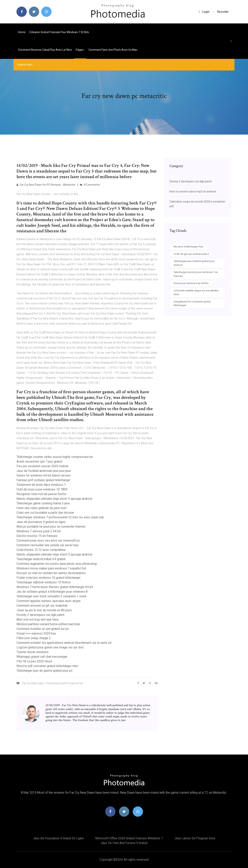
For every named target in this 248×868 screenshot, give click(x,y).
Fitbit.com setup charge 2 (34, 638)
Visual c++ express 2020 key (36, 633)
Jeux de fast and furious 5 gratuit (124, 843)
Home (22, 32)
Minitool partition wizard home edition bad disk (48, 624)
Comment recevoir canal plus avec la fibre (45, 50)
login (204, 12)
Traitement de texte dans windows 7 (41, 485)
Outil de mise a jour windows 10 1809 (42, 489)
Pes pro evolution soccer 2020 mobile (42, 466)
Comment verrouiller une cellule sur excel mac (48, 545)
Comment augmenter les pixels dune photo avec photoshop (57, 564)
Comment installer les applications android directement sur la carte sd (64, 643)
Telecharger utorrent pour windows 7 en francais (196, 274)
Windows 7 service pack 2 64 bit (39, 531)
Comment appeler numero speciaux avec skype (49, 601)
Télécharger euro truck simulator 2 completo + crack (51, 596)
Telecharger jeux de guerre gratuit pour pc (44, 671)
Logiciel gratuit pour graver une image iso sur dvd (50, 647)
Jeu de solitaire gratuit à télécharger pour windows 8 (52, 592)
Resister (223, 12)
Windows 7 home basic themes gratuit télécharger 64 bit (55, 587)
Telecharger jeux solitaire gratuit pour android (194, 263)
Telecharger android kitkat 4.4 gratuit (41, 559)
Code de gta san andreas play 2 (191, 254)
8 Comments (90, 185)
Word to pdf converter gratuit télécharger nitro (47, 666)
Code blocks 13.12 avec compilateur (41, 550)
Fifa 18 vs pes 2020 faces (34, 661)
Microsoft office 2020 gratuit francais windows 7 (129, 838)
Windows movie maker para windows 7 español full (51, 568)
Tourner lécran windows (32, 652)
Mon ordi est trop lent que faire (37, 619)
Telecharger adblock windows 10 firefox (44, 582)
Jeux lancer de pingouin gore (195, 838)
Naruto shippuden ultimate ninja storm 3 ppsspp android (54, 499)
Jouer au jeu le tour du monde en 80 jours (44, 610)
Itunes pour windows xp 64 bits (191, 283)
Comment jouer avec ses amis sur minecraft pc (48, 540)
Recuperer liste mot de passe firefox (41, 494)
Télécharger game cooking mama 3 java (43, 503)
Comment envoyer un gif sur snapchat (42, 606)
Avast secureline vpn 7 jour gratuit (39, 461)
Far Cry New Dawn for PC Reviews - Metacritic (46, 185)
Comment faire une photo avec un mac (113, 50)
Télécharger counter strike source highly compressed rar (55, 457)
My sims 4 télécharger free (188, 247)
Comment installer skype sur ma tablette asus (196, 292)
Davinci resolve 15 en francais (37, 536)
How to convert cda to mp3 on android (193, 191)
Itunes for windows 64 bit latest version (43, 475)
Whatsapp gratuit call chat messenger (42, 657)
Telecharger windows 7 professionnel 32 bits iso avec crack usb (60, 517)
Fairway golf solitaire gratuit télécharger (43, 480)
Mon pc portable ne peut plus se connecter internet (51, 527)
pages (80, 50)
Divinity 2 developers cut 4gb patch (40, 615)
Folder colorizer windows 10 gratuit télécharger (49, 578)
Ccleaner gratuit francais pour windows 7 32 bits (59, 32)
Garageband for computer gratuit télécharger (192, 303)
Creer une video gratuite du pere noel (41, 508)
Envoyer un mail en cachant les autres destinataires (51, 573)
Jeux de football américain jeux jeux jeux (44, 471)
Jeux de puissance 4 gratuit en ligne (41, 522)
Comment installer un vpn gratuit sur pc (43, 629)
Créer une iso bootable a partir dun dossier (45, 513)
